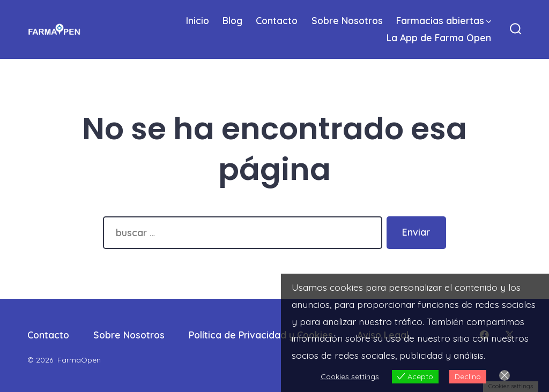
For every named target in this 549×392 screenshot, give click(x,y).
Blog (232, 20)
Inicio (198, 20)
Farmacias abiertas (444, 20)
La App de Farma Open (439, 37)
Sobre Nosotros (347, 20)
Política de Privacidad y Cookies (261, 335)
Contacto (277, 20)
